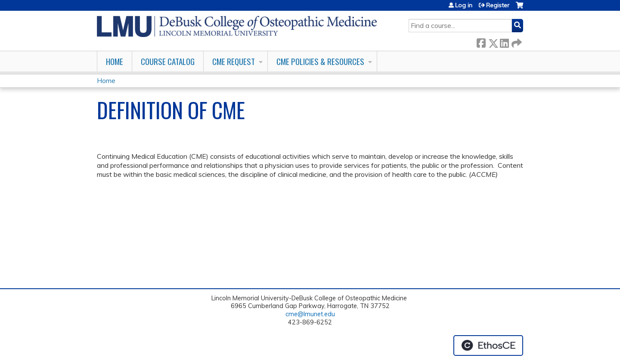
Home (115, 61)
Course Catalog (168, 61)
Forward (516, 42)
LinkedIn (504, 42)
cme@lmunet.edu (310, 314)
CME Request (234, 61)
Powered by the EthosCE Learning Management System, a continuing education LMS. (488, 345)
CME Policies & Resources (320, 61)
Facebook (481, 42)
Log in (464, 5)
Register (498, 5)
